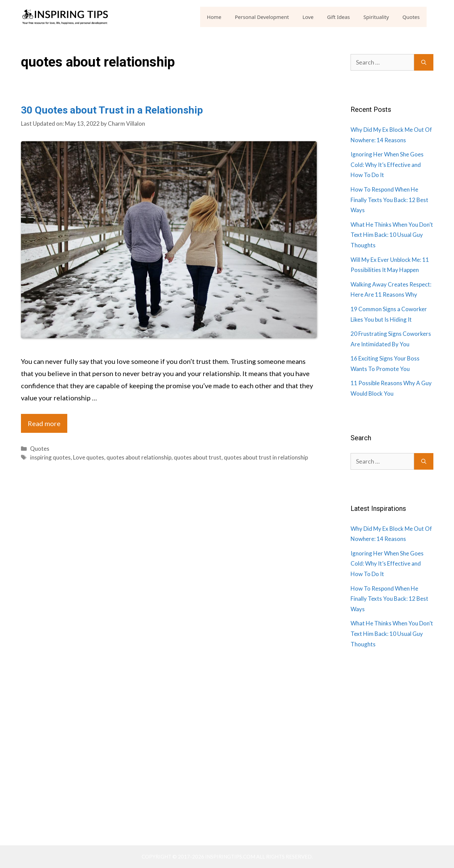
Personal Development (262, 17)
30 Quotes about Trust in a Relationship (112, 110)
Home (214, 17)
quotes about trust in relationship (266, 457)
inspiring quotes (50, 457)
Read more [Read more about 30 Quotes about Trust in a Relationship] (44, 423)
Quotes (411, 17)
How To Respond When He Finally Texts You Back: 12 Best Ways (389, 200)
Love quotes (89, 457)
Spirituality (376, 17)
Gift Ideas (338, 17)
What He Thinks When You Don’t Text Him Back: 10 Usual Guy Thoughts (392, 235)
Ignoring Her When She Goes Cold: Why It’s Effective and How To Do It (387, 165)
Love (308, 17)
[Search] (424, 62)
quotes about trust (198, 457)
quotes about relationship (139, 457)
